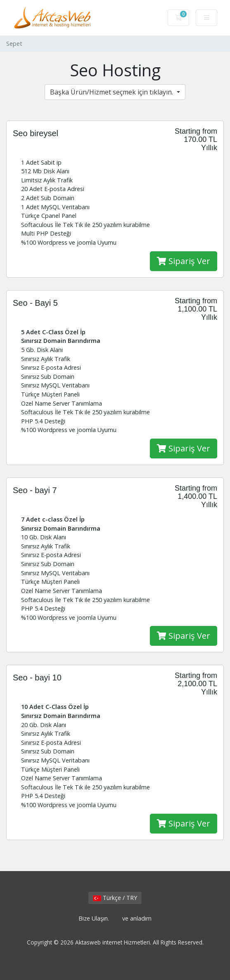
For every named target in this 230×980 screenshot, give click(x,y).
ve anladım (137, 918)
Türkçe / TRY (115, 898)
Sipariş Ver (184, 261)
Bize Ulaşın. (94, 918)
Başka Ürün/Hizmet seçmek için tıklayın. (112, 92)
